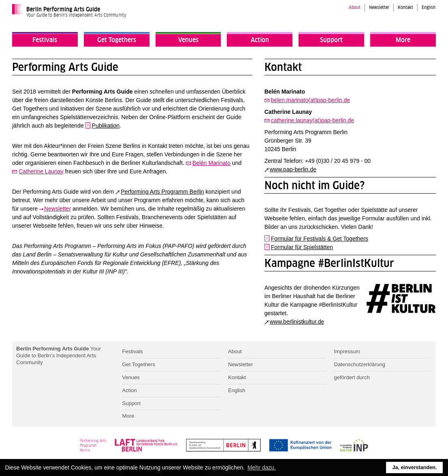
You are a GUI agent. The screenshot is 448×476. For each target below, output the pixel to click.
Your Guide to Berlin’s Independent (59, 355)
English (429, 8)
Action (260, 40)
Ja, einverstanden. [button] (414, 467)
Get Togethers (117, 40)
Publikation (106, 126)
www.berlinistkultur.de (297, 322)
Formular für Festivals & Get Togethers (320, 239)
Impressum (347, 351)
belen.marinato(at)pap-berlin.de (310, 100)
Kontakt (405, 8)
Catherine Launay (41, 171)
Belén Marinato (211, 163)
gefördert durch (352, 377)
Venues (188, 40)
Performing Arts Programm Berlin (162, 192)
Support (331, 40)
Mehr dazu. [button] (262, 467)
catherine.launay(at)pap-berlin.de (313, 120)
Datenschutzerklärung (360, 364)
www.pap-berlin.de (293, 169)
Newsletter (379, 8)
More (403, 40)
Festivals (45, 40)
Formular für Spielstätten (302, 247)
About (355, 8)
